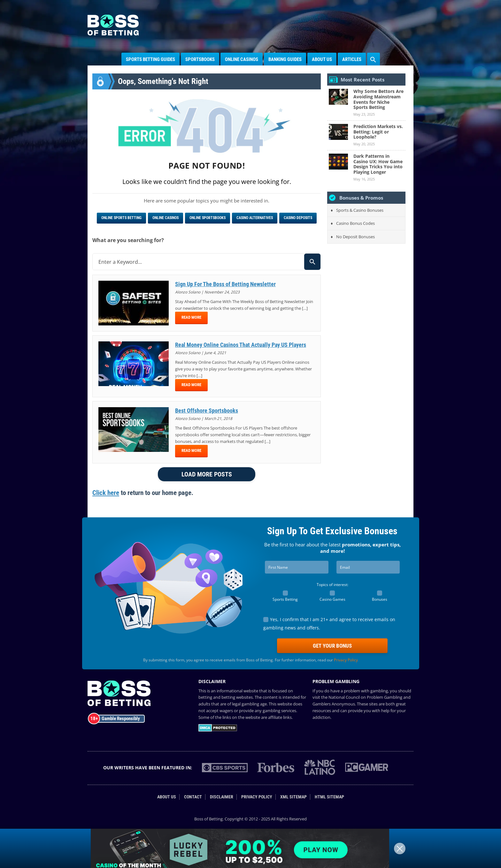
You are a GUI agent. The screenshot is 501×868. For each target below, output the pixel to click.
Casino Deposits (298, 218)
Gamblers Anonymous (334, 704)
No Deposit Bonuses (355, 237)
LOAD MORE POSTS (207, 474)
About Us (322, 59)
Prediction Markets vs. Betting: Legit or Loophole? (378, 132)
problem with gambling (366, 691)
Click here (106, 493)
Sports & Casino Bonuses (360, 210)
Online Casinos (242, 59)
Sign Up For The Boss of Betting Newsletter (225, 284)
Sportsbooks (200, 59)
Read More (191, 317)
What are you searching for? (128, 240)
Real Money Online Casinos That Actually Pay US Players (241, 345)
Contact (193, 797)
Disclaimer (222, 797)
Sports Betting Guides (150, 59)
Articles (352, 59)
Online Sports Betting (121, 218)
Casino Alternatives (255, 218)
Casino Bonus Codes (355, 223)
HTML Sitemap (329, 797)
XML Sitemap (293, 797)
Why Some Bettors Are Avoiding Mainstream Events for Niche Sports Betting (378, 99)
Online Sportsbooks (208, 218)
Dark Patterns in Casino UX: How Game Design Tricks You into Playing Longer (378, 164)
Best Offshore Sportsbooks (207, 411)
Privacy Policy (346, 660)
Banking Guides (285, 59)
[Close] (400, 849)
